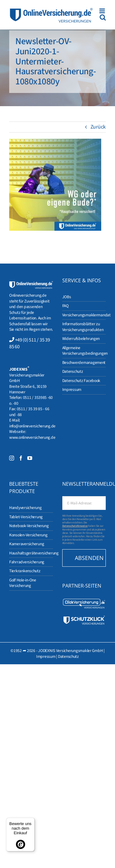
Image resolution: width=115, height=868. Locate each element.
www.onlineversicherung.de (32, 437)
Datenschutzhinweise (75, 526)
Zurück (98, 127)
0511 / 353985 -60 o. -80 (31, 400)
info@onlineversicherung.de (32, 426)
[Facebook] (21, 458)
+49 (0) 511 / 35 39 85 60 (29, 343)
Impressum (46, 656)
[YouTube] (30, 458)
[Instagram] (12, 458)
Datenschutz (68, 656)
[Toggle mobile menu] (103, 11)
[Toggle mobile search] (103, 17)
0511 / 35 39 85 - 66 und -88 (29, 412)
